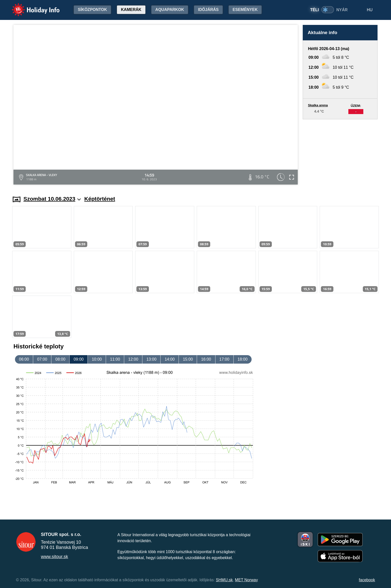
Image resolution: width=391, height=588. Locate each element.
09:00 (79, 359)
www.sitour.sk (54, 557)
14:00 (170, 359)
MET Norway (246, 580)
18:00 (243, 359)
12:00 (133, 359)
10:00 (97, 359)
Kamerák (131, 10)
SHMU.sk (224, 580)
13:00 (151, 359)
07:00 (42, 359)
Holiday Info (31, 6)
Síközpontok (92, 10)
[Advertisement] (340, 153)
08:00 (60, 359)
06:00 (24, 359)
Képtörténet (100, 199)
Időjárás (208, 10)
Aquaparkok (170, 10)
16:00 (206, 359)
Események (245, 10)
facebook (367, 580)
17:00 (224, 359)
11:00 (115, 359)
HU (370, 10)
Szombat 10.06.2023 (52, 199)
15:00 (188, 359)
